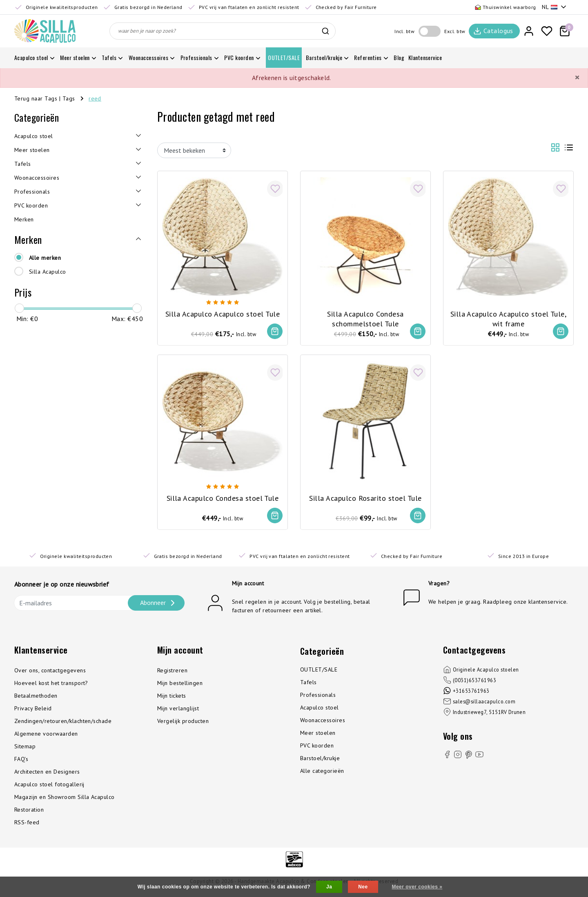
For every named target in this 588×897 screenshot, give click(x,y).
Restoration (29, 812)
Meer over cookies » (417, 887)
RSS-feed (27, 825)
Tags (69, 98)
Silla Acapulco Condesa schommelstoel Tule (365, 317)
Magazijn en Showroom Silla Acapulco (65, 799)
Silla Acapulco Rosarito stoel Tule (365, 497)
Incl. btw (404, 31)
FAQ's (21, 761)
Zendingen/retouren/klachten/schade (63, 723)
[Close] (577, 78)
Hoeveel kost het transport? (51, 685)
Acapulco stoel (320, 710)
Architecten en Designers (47, 774)
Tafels (308, 685)
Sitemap (25, 749)
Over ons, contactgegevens (50, 673)
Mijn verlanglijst (178, 711)
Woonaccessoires (323, 723)
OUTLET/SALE (319, 672)
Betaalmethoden (36, 698)
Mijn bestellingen (180, 685)
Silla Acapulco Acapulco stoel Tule (223, 312)
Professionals (318, 697)
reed (95, 98)
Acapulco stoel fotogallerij (49, 787)
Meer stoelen (318, 735)
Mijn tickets (172, 698)
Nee (363, 887)
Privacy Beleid (33, 711)
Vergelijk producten (183, 723)
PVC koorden (317, 748)
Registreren (172, 673)
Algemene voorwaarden (46, 736)
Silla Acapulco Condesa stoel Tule (223, 497)
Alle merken (45, 258)
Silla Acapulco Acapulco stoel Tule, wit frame (509, 317)
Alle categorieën (322, 773)
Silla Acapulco (48, 272)
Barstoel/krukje (320, 761)
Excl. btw (455, 31)
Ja (329, 887)
